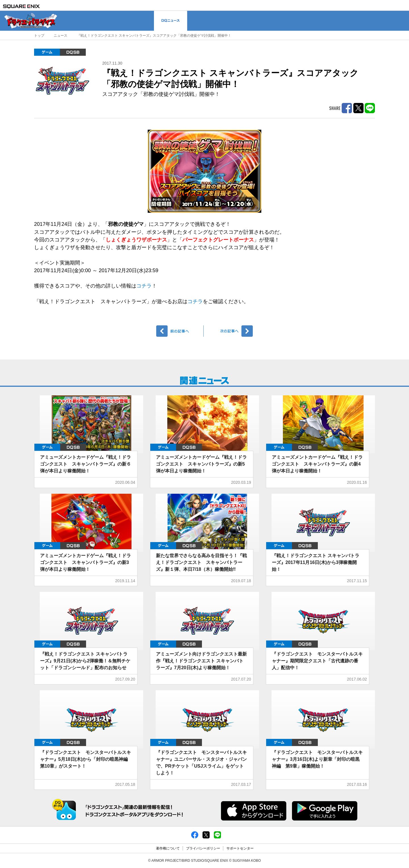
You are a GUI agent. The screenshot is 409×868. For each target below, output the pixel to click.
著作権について (168, 848)
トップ (39, 36)
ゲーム (47, 52)
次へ (229, 331)
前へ (180, 331)
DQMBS (73, 52)
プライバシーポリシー (203, 848)
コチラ (144, 286)
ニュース (60, 36)
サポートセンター (240, 848)
